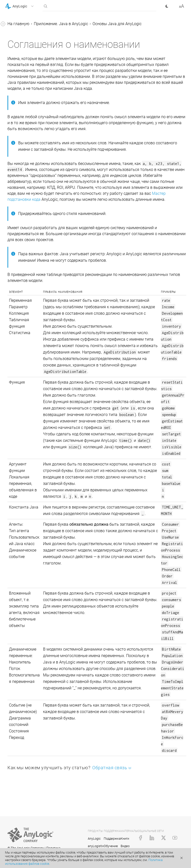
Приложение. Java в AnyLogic (61, 24)
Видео (125, 846)
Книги (125, 839)
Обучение (111, 846)
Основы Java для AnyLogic (117, 24)
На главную (18, 24)
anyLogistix (96, 846)
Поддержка (112, 839)
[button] (26, 6)
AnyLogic (94, 839)
